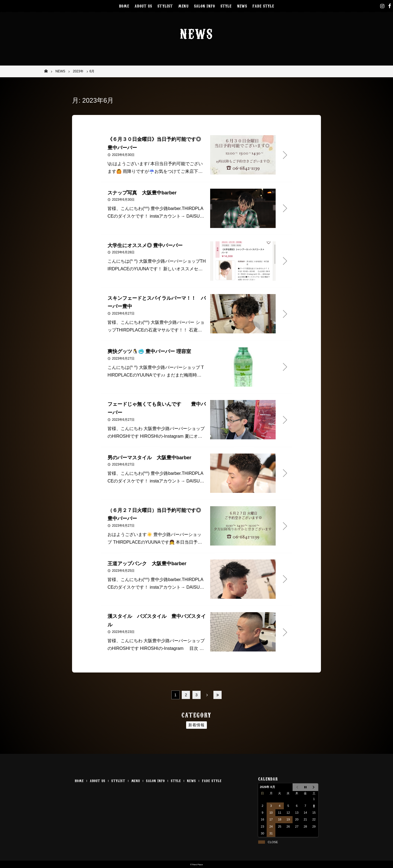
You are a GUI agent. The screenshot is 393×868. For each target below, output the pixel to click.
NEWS (242, 6)
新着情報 (196, 725)
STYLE (226, 6)
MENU (183, 6)
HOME (124, 6)
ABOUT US (143, 6)
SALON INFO (205, 6)
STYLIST (165, 6)
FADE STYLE (263, 6)
